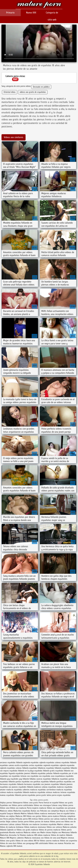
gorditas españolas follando (45, 782)
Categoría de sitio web (52, 16)
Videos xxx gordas (34, 816)
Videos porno (68, 805)
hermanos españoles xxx (34, 784)
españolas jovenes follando (26, 773)
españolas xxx (36, 776)
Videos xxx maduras (18, 808)
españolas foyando (8, 773)
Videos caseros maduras (50, 841)
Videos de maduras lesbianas (12, 827)
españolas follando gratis (45, 771)
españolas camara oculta (10, 765)
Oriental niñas (10, 92)
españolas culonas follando (18, 768)
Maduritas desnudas (8, 835)
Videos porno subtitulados (23, 805)
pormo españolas (29, 795)
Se (18, 835)
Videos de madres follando (62, 835)
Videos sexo (5, 808)
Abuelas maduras (16, 832)
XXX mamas (18, 846)
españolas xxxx (48, 776)
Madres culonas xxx (65, 824)
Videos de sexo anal (52, 838)
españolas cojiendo (58, 765)
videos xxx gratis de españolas (33, 92)
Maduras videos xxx (32, 832)
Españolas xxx (6, 805)
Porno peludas (9, 819)
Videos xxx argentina (68, 841)
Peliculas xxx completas (50, 811)
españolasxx (60, 776)
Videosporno (18, 803)
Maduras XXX (21, 816)
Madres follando (28, 813)
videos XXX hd (34, 841)
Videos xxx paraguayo (26, 843)
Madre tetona (46, 832)
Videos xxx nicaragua (42, 805)
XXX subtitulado (42, 843)
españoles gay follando (20, 779)
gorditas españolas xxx (66, 782)
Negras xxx (64, 811)
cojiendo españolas (47, 762)
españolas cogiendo (43, 765)
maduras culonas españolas (45, 787)
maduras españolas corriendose (43, 790)
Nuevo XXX (31, 13)
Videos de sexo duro (8, 843)
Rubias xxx (35, 811)
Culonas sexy (57, 805)
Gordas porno (23, 822)
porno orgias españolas (61, 795)
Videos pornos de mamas (39, 822)
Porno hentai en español (48, 803)
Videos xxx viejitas (7, 816)
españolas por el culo (69, 773)
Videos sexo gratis (31, 803)
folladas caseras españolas (40, 779)
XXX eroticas (33, 819)
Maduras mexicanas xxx (34, 838)
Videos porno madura (50, 816)
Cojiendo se (11, 830)
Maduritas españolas (22, 811)
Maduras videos (6, 811)
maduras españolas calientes (18, 790)
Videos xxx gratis (66, 803)
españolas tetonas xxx (21, 776)
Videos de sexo (21, 841)
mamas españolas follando (11, 795)
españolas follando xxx (64, 771)
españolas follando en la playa (22, 771)
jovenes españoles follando (23, 787)
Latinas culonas (15, 824)
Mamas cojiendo (6, 846)
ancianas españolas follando (11, 762)
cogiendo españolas (31, 762)
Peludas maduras (27, 835)
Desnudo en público (41, 87)
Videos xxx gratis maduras (28, 830)
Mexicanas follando (69, 832)
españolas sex (6, 776)
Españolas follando (39, 5)
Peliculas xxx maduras (31, 824)
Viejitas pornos (6, 803)
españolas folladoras (37, 768)
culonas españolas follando (66, 762)
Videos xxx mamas (56, 843)
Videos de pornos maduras (50, 830)
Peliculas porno (22, 819)
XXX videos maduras (43, 835)
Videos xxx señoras (55, 827)
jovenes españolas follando (55, 784)
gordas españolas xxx (24, 782)
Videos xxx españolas (55, 808)
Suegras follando (14, 813)
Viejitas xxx (56, 832)
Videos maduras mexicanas (45, 813)
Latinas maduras (61, 819)
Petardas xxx (69, 843)
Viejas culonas (11, 822)
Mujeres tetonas (67, 838)
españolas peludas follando (49, 773)
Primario (10, 13)
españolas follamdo (54, 768)
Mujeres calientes (17, 838)
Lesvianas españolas (49, 824)
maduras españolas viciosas (41, 792)
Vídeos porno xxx (57, 822)
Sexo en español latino (66, 813)
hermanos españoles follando (12, 784)
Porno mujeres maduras (37, 808)
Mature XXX (5, 838)
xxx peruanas (70, 808)
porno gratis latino (44, 795)
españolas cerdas (27, 765)
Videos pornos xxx (46, 819)
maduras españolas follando (18, 792)
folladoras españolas (60, 779)
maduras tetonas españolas (64, 792)
